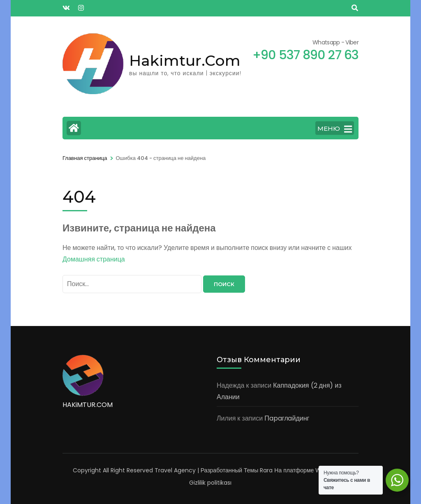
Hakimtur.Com (185, 60)
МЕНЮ (335, 129)
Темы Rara (258, 470)
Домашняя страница (94, 259)
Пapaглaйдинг (287, 418)
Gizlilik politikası (210, 483)
